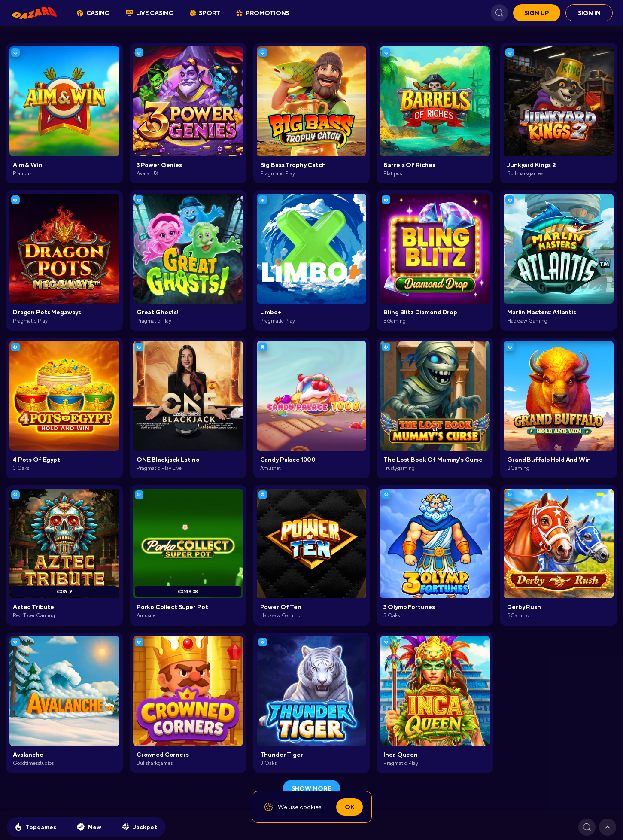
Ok (349, 807)
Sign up (537, 13)
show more (311, 788)
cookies (311, 807)
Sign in (589, 13)
